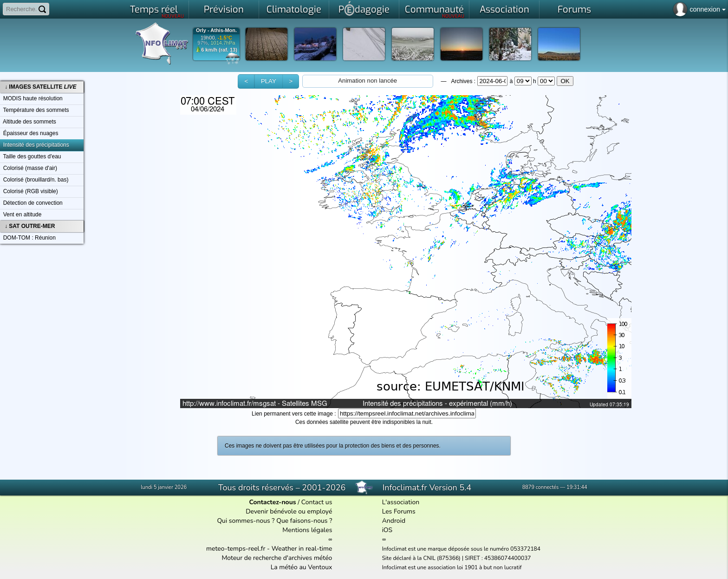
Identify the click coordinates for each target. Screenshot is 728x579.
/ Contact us (290, 502)
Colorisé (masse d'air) (29, 168)
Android (394, 521)
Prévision (224, 10)
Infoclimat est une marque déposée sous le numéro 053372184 (461, 549)
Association (504, 10)
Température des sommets (35, 110)
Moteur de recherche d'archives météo (277, 558)
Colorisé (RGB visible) (29, 191)
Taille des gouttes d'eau (31, 156)
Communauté (435, 11)
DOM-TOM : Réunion (28, 238)
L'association (401, 502)
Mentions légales (307, 530)
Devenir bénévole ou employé (289, 511)
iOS (387, 530)
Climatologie (294, 10)
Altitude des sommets (28, 122)
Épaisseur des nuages (29, 133)
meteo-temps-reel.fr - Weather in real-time (269, 549)
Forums (574, 10)
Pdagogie (364, 8)
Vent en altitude (21, 215)
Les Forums (399, 511)
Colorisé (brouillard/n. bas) (34, 180)
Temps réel (157, 11)
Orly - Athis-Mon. (216, 30)
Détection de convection (31, 203)
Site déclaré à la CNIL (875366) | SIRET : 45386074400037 (457, 558)
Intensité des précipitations (35, 145)
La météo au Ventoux (302, 567)
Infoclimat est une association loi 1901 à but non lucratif (452, 567)
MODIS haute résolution (31, 98)
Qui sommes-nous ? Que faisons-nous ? (274, 521)
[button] (246, 81)
